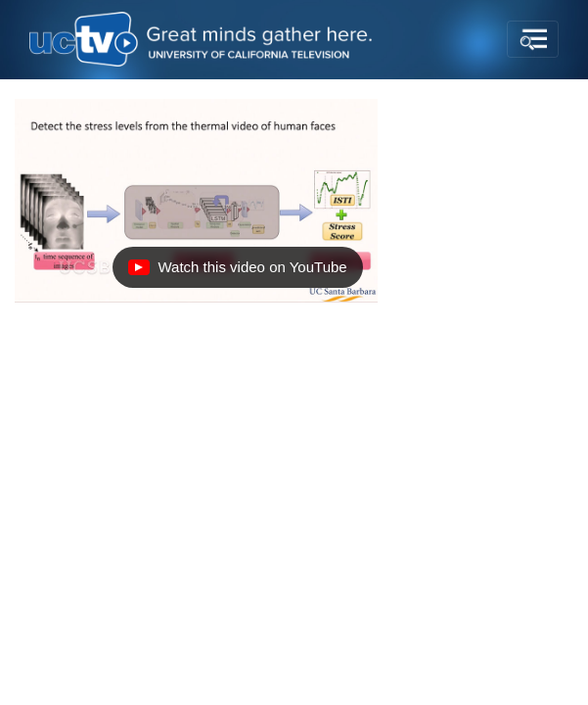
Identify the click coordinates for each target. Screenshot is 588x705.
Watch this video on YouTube (237, 272)
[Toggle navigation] (533, 39)
